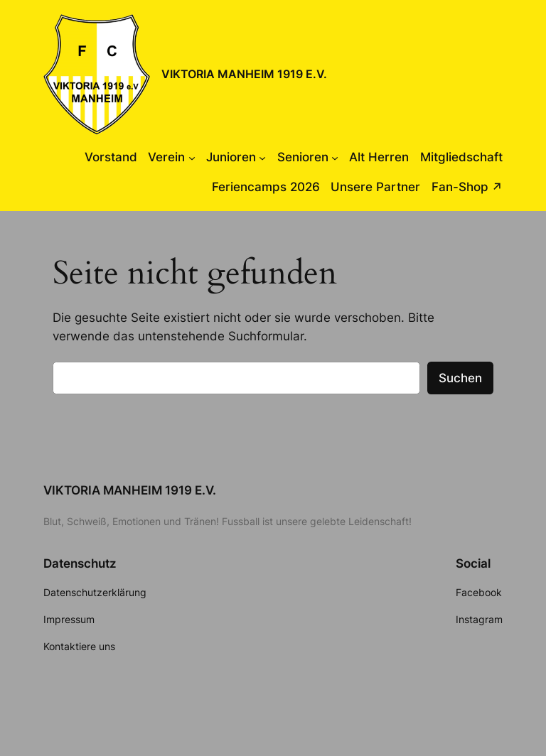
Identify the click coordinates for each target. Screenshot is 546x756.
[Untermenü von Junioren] (262, 157)
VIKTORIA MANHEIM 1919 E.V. (244, 74)
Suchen (460, 378)
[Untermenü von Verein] (192, 157)
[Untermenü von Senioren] (335, 157)
